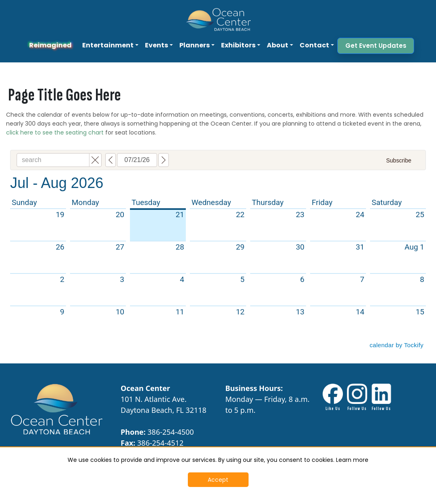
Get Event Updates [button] (376, 46)
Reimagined (50, 45)
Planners (195, 45)
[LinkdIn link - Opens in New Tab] (381, 398)
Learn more (352, 460)
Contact (314, 45)
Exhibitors (238, 45)
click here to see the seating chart (55, 132)
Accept (218, 480)
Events (156, 45)
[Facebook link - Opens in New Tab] (333, 398)
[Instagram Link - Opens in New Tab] (357, 398)
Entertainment (108, 45)
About (278, 45)
